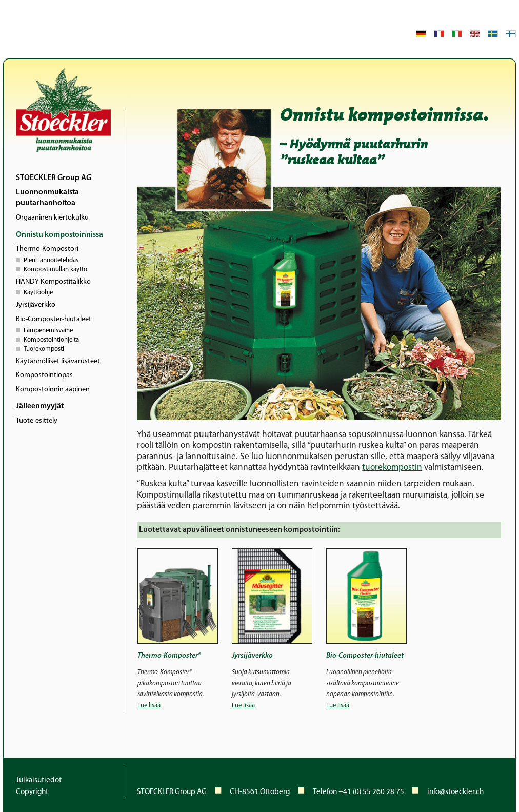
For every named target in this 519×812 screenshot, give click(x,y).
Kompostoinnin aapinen (53, 390)
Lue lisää (149, 706)
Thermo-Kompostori (47, 249)
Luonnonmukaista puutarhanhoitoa (47, 198)
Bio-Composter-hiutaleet (54, 319)
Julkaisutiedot (39, 780)
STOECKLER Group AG (54, 178)
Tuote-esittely (37, 421)
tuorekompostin (392, 468)
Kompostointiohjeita (51, 339)
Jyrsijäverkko (36, 305)
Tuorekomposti (44, 348)
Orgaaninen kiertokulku (52, 218)
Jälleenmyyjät (40, 406)
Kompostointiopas (44, 375)
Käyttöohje (38, 292)
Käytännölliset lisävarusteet (58, 361)
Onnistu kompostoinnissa (59, 235)
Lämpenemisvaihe (48, 330)
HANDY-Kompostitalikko (53, 282)
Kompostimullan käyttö (55, 269)
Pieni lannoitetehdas (51, 260)
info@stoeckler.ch (455, 792)
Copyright (32, 792)
